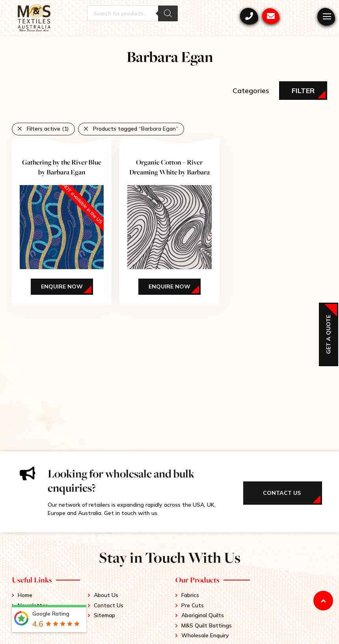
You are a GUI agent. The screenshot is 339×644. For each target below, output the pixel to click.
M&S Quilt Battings (207, 625)
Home (25, 595)
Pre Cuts (193, 605)
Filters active (48, 129)
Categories (251, 91)
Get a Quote (328, 334)
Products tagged (136, 129)
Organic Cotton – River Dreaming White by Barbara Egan (169, 172)
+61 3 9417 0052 (249, 16)
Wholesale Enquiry (205, 635)
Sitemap (104, 615)
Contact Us (109, 605)
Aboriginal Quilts (203, 615)
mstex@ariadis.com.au (271, 16)
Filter (303, 91)
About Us (106, 595)
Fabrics (190, 595)
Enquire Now (62, 286)
